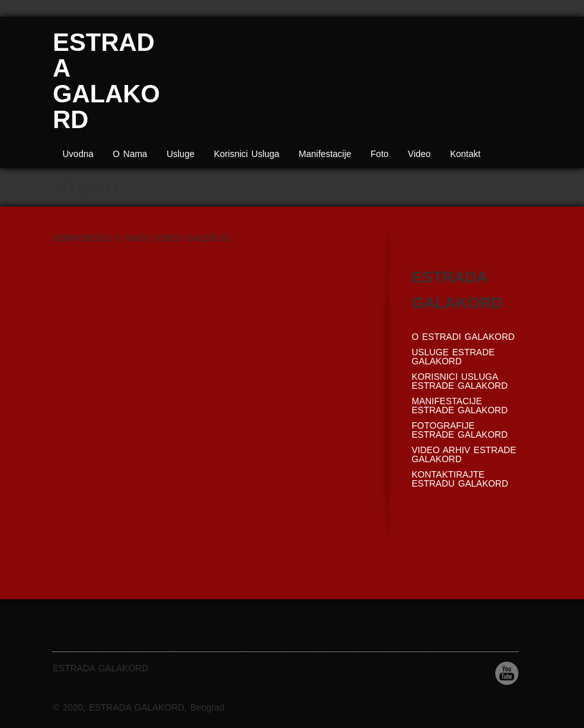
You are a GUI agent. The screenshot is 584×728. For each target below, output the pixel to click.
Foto (379, 154)
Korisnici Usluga (246, 154)
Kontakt (465, 154)
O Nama (130, 154)
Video (419, 154)
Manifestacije (325, 154)
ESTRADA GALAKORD (106, 81)
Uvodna (78, 154)
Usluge (181, 154)
